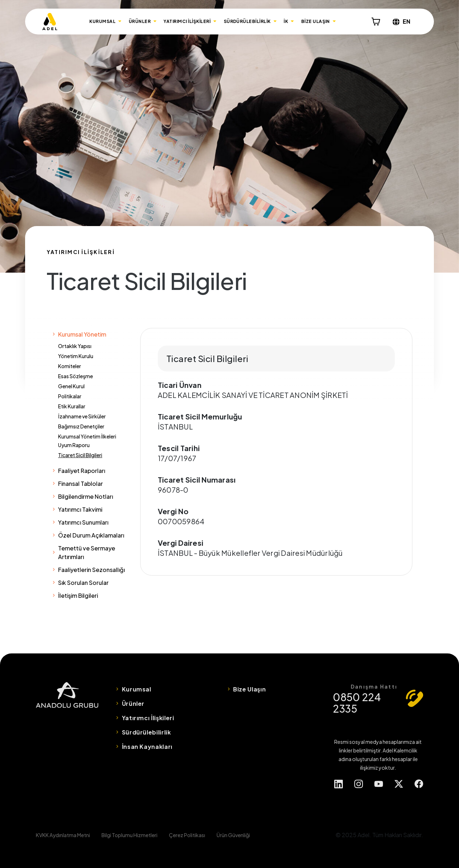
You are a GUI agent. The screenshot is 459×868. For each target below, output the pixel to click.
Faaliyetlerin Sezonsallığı (91, 570)
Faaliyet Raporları (82, 471)
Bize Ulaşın (249, 689)
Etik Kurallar (72, 406)
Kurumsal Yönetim (82, 334)
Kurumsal (137, 689)
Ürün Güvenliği (233, 835)
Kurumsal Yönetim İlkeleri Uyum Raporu (87, 441)
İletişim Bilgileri (78, 595)
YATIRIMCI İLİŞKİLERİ (187, 21)
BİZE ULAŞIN (316, 21)
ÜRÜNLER (140, 21)
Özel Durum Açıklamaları (91, 535)
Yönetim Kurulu (76, 356)
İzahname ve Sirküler (82, 416)
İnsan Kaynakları (147, 747)
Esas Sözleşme (75, 376)
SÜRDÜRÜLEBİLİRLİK (247, 21)
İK (286, 21)
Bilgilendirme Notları (86, 496)
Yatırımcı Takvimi (80, 509)
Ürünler (133, 703)
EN (401, 21)
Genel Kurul (71, 386)
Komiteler (70, 366)
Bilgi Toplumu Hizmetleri (129, 835)
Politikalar (70, 396)
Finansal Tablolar (81, 484)
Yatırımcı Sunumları (83, 522)
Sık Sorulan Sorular (83, 583)
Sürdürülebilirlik (146, 732)
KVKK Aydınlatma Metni (63, 835)
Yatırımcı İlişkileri (148, 718)
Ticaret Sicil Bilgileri (80, 455)
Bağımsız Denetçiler (81, 426)
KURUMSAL (102, 21)
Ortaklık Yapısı (75, 346)
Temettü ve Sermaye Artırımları (87, 552)
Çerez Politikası (187, 835)
